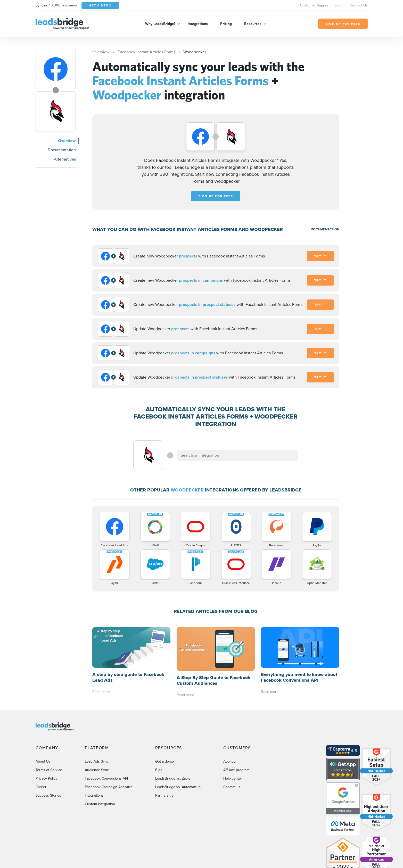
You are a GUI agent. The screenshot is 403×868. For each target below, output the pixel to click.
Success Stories (48, 751)
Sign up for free (216, 196)
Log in (340, 5)
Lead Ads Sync (97, 717)
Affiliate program (236, 726)
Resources (253, 24)
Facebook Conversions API (106, 734)
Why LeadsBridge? (160, 24)
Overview (67, 141)
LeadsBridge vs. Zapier (174, 734)
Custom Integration (100, 760)
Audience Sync (97, 726)
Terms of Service (49, 726)
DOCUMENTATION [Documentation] (325, 229)
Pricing (226, 24)
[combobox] (238, 455)
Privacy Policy (46, 734)
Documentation (62, 150)
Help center (233, 734)
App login (231, 717)
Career (41, 743)
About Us (43, 717)
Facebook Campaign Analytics (109, 743)
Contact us (232, 743)
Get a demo (165, 717)
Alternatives (65, 159)
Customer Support (315, 5)
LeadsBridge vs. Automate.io (178, 743)
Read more (101, 651)
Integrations (198, 24)
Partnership (164, 751)
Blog (159, 726)
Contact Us (359, 5)
